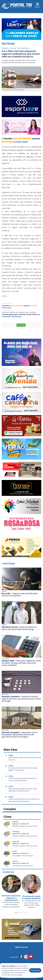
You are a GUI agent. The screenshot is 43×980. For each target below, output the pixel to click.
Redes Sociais (21, 947)
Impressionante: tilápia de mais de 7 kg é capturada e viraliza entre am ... (23, 790)
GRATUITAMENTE (22, 139)
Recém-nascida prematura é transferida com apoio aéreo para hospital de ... (24, 800)
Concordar (35, 970)
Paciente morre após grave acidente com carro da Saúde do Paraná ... (23, 779)
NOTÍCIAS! (7, 142)
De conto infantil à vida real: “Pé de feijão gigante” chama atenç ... (23, 769)
